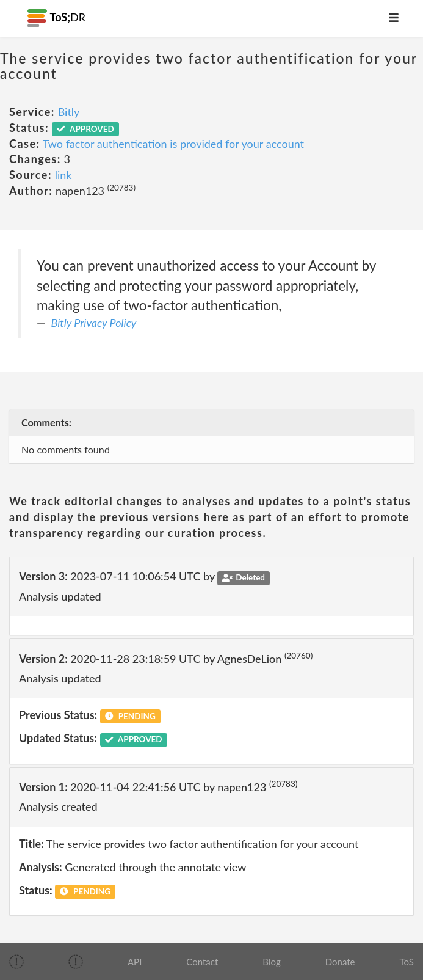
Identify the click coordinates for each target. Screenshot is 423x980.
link (63, 175)
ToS (407, 962)
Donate (340, 962)
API (135, 962)
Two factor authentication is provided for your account (173, 144)
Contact (202, 962)
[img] (16, 962)
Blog (271, 962)
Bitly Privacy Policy (94, 323)
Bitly (69, 112)
